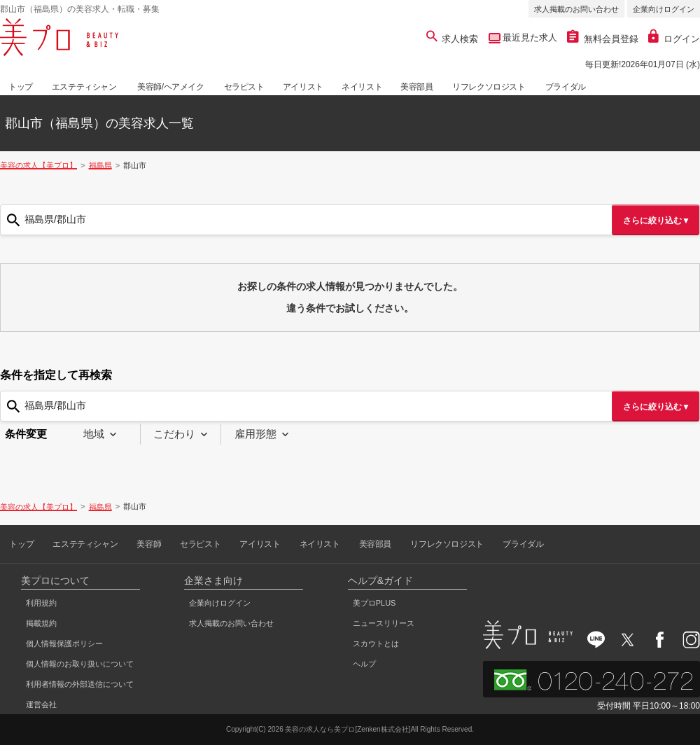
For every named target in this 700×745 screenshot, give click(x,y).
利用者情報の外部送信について (80, 684)
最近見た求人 (529, 37)
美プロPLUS (374, 603)
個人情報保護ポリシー (64, 643)
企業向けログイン (664, 9)
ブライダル (566, 87)
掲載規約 (41, 623)
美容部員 (416, 87)
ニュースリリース (384, 623)
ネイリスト (362, 87)
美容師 (149, 544)
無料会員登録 (603, 39)
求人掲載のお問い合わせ (576, 9)
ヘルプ (364, 664)
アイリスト (303, 87)
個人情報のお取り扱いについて (80, 664)
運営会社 (41, 704)
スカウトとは (376, 643)
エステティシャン (84, 87)
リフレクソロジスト (489, 87)
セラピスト (244, 87)
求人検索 (453, 39)
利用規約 (41, 603)
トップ (21, 87)
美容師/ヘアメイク (171, 87)
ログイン (674, 39)
